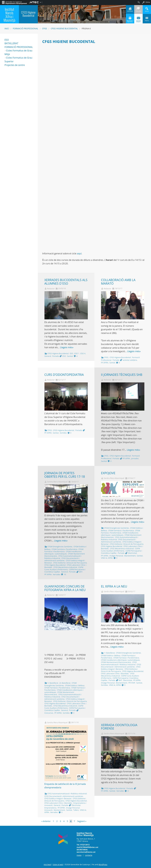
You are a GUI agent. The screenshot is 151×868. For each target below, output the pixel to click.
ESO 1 (77, 353)
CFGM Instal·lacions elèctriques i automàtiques (63, 553)
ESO (71, 353)
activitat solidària (130, 360)
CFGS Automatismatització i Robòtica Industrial (119, 663)
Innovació (49, 810)
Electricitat (132, 553)
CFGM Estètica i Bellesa (75, 685)
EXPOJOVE (108, 473)
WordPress (103, 865)
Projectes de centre (15, 65)
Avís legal (47, 865)
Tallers (76, 810)
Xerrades (57, 574)
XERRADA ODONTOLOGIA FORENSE (119, 727)
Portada (56, 356)
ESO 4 (83, 353)
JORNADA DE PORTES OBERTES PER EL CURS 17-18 (65, 475)
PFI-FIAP (132, 683)
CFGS (45, 29)
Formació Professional (26, 29)
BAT (81, 572)
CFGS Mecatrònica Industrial (65, 567)
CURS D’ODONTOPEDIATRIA (64, 375)
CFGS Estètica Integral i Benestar (121, 668)
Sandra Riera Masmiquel (57, 482)
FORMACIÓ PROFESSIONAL (19, 47)
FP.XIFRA (105, 363)
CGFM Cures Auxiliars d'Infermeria (64, 568)
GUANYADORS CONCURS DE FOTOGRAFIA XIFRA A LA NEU (65, 588)
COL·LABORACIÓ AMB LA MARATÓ (118, 282)
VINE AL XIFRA (107, 558)
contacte (89, 855)
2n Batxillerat (65, 683)
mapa (79, 855)
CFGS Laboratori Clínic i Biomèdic (115, 673)
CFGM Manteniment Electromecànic (116, 662)
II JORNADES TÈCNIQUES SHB (122, 375)
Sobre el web (58, 865)
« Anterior (46, 821)
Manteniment (130, 556)
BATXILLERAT (11, 43)
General (48, 356)
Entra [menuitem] (148, 2)
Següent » (82, 821)
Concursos (49, 713)
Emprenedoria (50, 808)
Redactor (51, 289)
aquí (79, 253)
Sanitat (70, 356)
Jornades (135, 458)
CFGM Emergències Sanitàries (60, 547)
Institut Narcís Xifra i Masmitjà (9, 15)
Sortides (63, 433)
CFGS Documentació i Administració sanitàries (62, 559)
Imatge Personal (116, 556)
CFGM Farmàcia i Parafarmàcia (64, 549)
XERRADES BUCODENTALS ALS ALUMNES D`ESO (66, 282)
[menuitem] (14, 2)
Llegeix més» (67, 347)
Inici (7, 29)
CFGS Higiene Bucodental (64, 29)
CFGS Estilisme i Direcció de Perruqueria (70, 563)
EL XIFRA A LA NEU (114, 586)
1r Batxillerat (53, 683)
